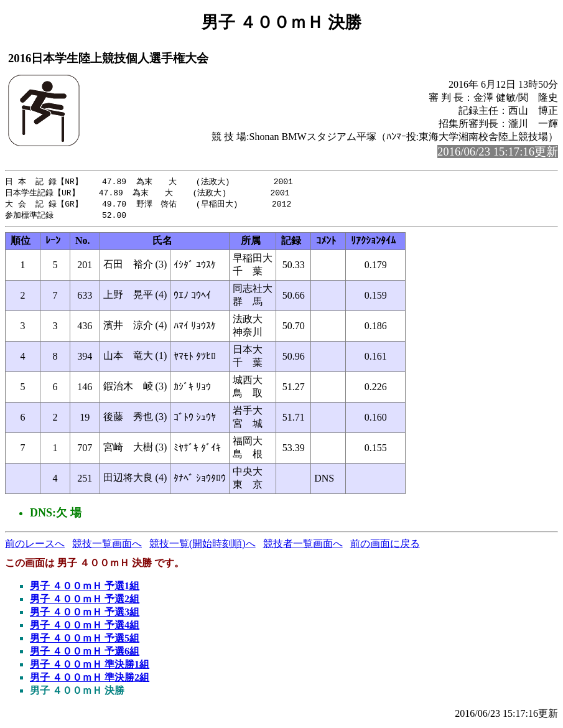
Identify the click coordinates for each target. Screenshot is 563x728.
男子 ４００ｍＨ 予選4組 (85, 628)
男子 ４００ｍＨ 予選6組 (85, 654)
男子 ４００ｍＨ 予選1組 (85, 588)
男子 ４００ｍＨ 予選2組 (85, 601)
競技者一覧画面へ (303, 546)
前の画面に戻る (385, 546)
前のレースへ (35, 546)
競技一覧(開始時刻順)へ (202, 546)
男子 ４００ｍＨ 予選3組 (85, 614)
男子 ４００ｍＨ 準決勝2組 (90, 680)
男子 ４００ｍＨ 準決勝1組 (90, 667)
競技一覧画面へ (107, 546)
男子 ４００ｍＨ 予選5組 (85, 641)
